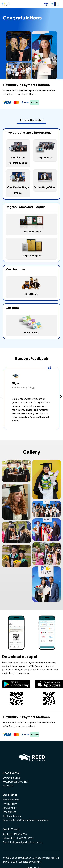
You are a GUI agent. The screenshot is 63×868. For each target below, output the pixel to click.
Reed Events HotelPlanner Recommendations (26, 820)
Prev (2, 397)
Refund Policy (10, 808)
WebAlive (37, 862)
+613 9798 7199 (26, 838)
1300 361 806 (20, 834)
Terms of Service (11, 800)
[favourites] (46, 4)
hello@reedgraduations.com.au (26, 842)
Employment (9, 812)
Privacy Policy (10, 804)
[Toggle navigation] (58, 4)
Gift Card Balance (12, 816)
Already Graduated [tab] (32, 120)
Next (61, 397)
